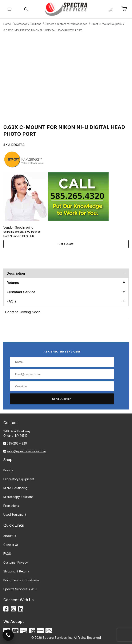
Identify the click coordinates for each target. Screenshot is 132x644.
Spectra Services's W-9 (20, 589)
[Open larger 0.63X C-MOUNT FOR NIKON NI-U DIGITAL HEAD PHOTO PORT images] (66, 77)
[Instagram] (13, 609)
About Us (10, 536)
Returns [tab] (13, 283)
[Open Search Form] (26, 9)
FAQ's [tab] (11, 301)
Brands (8, 470)
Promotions (11, 506)
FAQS (7, 554)
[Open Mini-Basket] (126, 9)
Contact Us (11, 545)
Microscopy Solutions (18, 497)
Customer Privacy (16, 562)
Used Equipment (15, 515)
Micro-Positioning (15, 488)
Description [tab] (16, 273)
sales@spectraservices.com (26, 451)
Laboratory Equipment (19, 479)
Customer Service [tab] (21, 292)
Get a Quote (66, 244)
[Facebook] (6, 609)
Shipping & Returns (17, 571)
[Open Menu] (9, 9)
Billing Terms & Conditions (21, 580)
